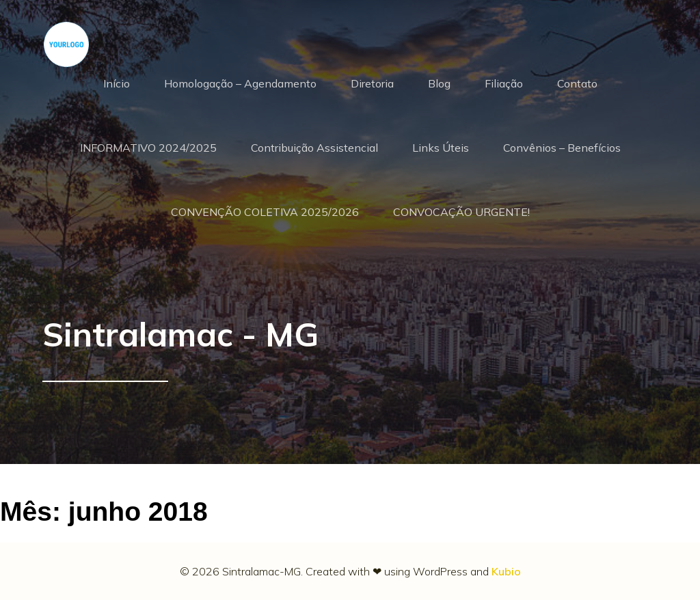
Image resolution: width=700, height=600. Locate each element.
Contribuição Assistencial (314, 148)
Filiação (504, 83)
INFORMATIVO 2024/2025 (148, 148)
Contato (577, 83)
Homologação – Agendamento (240, 83)
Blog (439, 83)
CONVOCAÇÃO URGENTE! (461, 212)
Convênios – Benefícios (562, 148)
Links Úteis (441, 148)
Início (117, 83)
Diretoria (372, 83)
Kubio (506, 571)
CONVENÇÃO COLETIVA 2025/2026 (265, 212)
